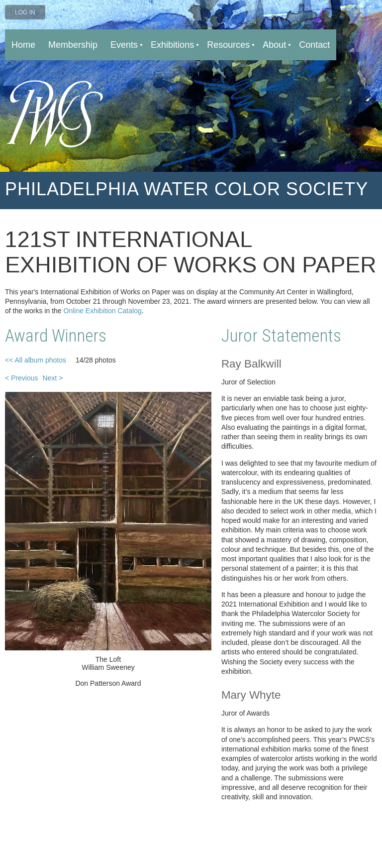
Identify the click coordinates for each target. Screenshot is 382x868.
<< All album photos (36, 360)
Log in (25, 12)
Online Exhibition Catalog (103, 311)
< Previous (22, 378)
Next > (52, 378)
